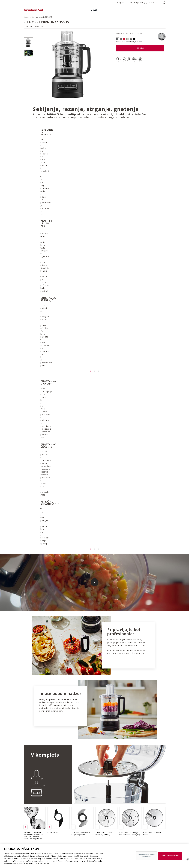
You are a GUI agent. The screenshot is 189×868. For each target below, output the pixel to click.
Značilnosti (28, 26)
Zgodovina (28, 826)
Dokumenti (39, 26)
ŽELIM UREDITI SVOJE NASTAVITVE (146, 856)
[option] (28, 42)
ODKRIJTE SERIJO (132, 795)
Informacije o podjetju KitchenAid (144, 3)
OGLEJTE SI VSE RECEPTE (44, 731)
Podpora (121, 3)
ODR (25, 830)
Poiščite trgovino (30, 841)
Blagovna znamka (30, 822)
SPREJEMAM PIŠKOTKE (170, 856)
